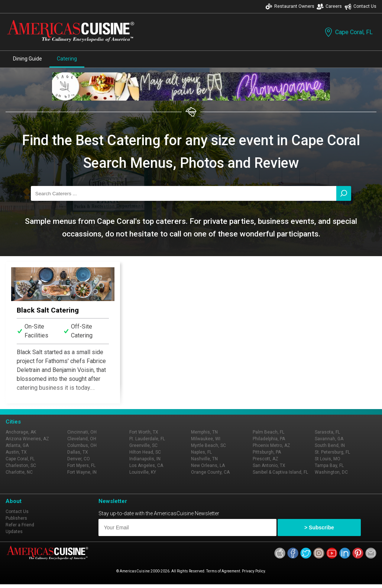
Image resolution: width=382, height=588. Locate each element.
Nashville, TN (204, 459)
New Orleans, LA (208, 465)
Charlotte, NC (19, 472)
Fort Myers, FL (81, 465)
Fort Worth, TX (144, 432)
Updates (14, 532)
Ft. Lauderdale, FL (147, 439)
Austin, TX (16, 452)
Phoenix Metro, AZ (271, 445)
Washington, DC (331, 472)
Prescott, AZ (266, 459)
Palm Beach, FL (268, 432)
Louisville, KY (143, 472)
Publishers (16, 518)
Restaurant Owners (290, 6)
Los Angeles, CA (146, 465)
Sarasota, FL (327, 432)
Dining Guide (27, 59)
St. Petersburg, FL (332, 452)
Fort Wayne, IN (82, 472)
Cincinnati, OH (82, 432)
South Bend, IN (330, 445)
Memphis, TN (204, 432)
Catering (67, 59)
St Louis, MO (328, 459)
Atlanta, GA (17, 445)
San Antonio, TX (269, 465)
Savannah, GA (329, 439)
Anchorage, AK (21, 432)
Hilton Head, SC (145, 452)
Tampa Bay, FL (329, 465)
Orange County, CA (210, 472)
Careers (329, 6)
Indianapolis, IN (145, 459)
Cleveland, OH (82, 439)
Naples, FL (201, 452)
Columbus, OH (82, 445)
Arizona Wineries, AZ (27, 439)
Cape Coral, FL (348, 32)
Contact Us (360, 6)
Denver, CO (79, 459)
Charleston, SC (21, 465)
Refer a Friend (20, 525)
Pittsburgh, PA (267, 452)
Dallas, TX (78, 452)
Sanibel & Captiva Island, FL (280, 472)
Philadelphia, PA (269, 439)
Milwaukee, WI (206, 439)
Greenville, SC (143, 445)
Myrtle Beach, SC (208, 445)
